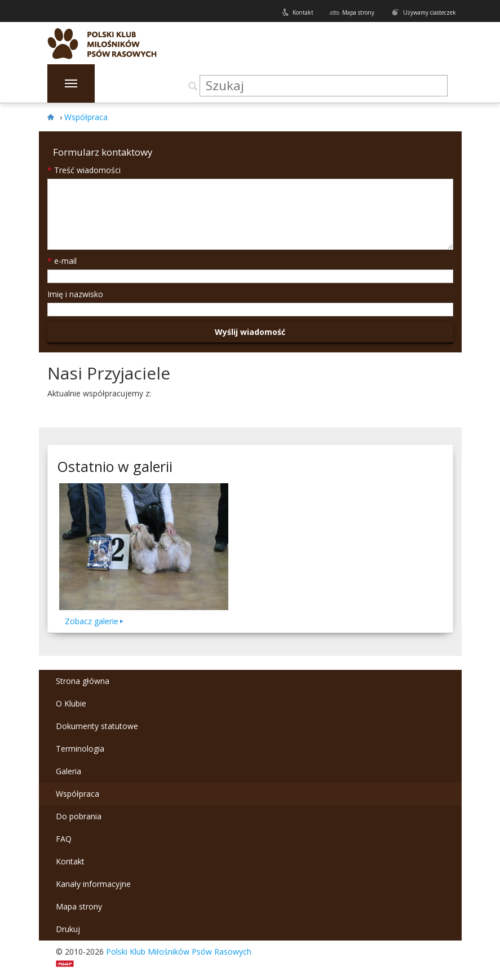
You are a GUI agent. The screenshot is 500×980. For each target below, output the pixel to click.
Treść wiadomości (84, 170)
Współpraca (78, 794)
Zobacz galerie (92, 621)
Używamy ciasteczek (430, 12)
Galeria (68, 771)
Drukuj (68, 929)
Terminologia (80, 749)
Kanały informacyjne (93, 884)
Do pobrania (79, 816)
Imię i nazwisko (75, 294)
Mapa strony (358, 12)
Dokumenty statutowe (97, 726)
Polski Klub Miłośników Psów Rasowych (179, 952)
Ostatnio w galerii (115, 466)
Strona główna (83, 681)
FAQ (64, 839)
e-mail (62, 261)
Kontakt (303, 12)
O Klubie (71, 703)
